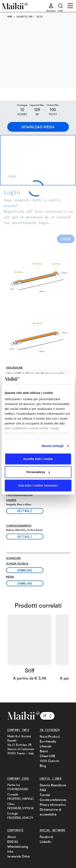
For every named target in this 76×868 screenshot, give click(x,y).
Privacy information (53, 805)
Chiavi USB (47, 756)
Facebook (46, 837)
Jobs (10, 851)
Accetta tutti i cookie (38, 459)
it (48, 716)
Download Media (38, 127)
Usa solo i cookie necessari (38, 485)
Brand (44, 751)
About (12, 837)
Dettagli (25, 511)
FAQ (43, 790)
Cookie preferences (53, 800)
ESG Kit (13, 842)
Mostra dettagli (52, 446)
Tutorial (45, 795)
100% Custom (49, 761)
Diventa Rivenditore (53, 785)
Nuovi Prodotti (50, 737)
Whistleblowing (18, 847)
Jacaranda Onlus (19, 856)
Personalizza (38, 472)
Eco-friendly (48, 741)
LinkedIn (45, 842)
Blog (43, 766)
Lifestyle (45, 746)
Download (25, 570)
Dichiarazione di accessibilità (50, 812)
